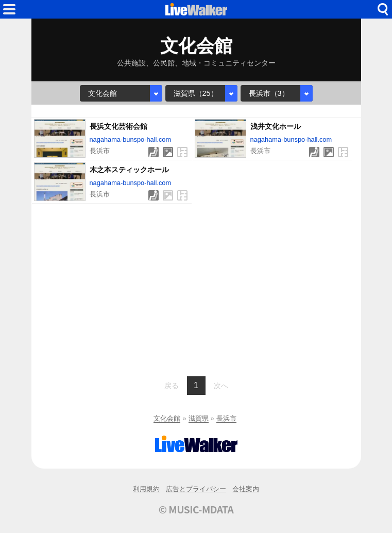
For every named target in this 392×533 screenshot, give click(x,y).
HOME (196, 9)
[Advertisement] (196, 289)
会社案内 (246, 489)
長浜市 (226, 418)
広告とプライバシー (196, 489)
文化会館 (167, 418)
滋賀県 (199, 418)
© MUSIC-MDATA (196, 509)
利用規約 (146, 489)
